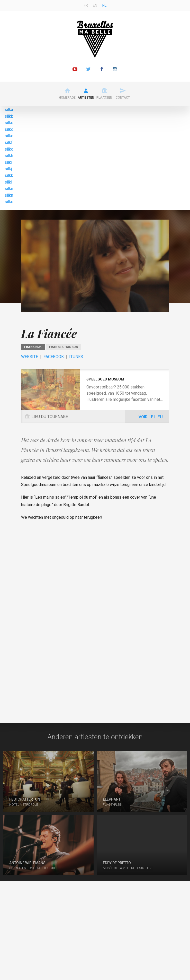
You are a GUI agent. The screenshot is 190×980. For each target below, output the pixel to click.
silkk (9, 175)
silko (9, 202)
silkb (9, 116)
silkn (9, 195)
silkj (8, 169)
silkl (8, 182)
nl (104, 5)
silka (9, 110)
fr (86, 5)
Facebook (54, 357)
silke (9, 136)
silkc (9, 123)
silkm (10, 189)
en (95, 5)
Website (30, 357)
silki (8, 162)
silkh (9, 156)
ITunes (76, 357)
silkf (9, 142)
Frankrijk (33, 347)
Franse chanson (64, 347)
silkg (9, 149)
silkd (9, 129)
